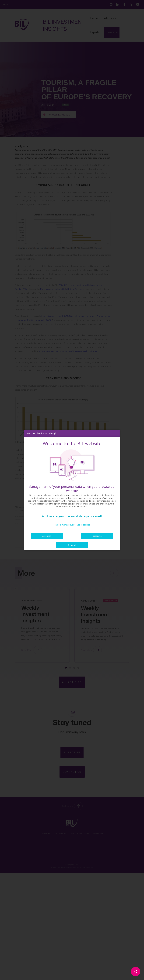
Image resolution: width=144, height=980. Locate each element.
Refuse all (72, 545)
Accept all (47, 536)
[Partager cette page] (136, 972)
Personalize (97, 536)
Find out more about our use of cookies (72, 525)
